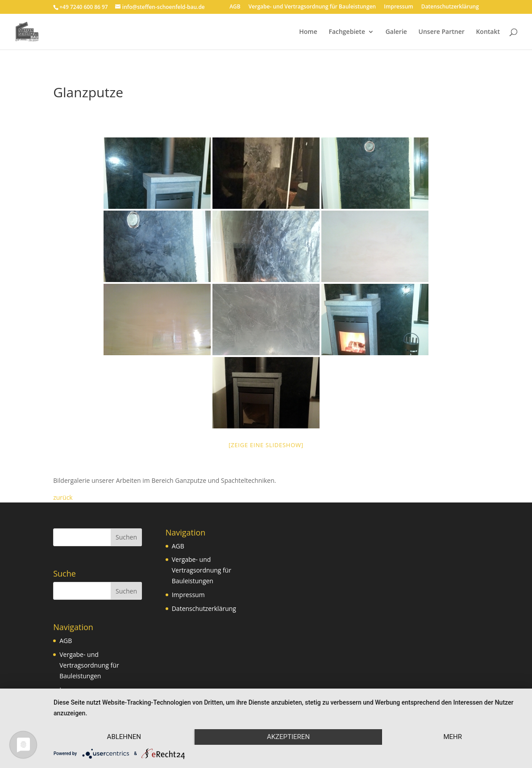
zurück (63, 497)
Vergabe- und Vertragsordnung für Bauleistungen (312, 7)
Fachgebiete (347, 32)
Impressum (398, 7)
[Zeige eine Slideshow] (266, 445)
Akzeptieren (288, 737)
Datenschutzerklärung (450, 7)
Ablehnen (124, 737)
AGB (235, 7)
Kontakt (488, 32)
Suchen (126, 537)
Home (308, 32)
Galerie (396, 32)
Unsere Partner (442, 32)
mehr (453, 737)
